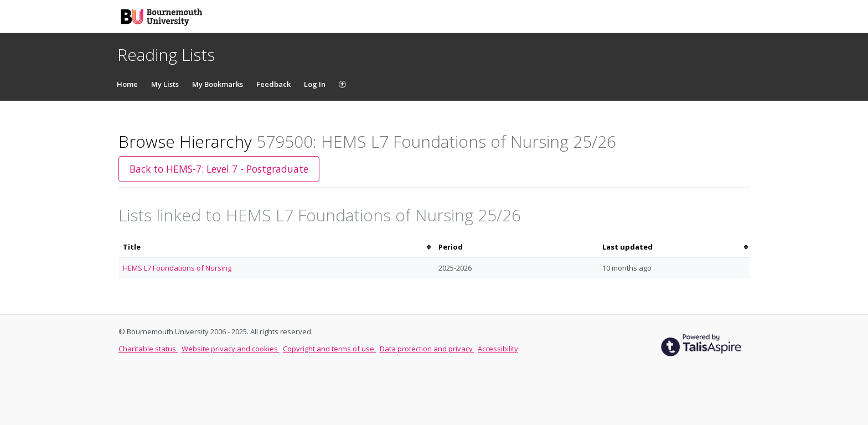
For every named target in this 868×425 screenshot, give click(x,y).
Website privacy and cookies (231, 349)
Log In (315, 84)
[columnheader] (276, 247)
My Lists (165, 84)
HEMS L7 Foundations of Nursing (177, 268)
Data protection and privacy (427, 349)
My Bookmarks (218, 84)
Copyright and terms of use (329, 349)
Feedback (273, 84)
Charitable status (148, 349)
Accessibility (498, 349)
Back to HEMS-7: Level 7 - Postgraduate (219, 169)
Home (127, 84)
